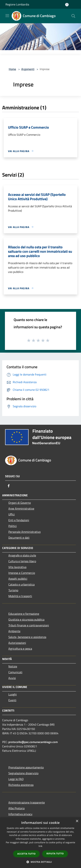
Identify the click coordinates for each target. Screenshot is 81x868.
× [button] (77, 821)
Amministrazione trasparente (27, 802)
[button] (41, 862)
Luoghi (13, 694)
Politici (13, 526)
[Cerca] (73, 16)
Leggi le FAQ (16, 779)
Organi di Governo (20, 503)
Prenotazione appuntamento (26, 767)
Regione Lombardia (17, 4)
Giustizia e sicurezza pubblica (26, 619)
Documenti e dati (19, 538)
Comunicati (15, 672)
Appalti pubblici (18, 579)
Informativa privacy (20, 814)
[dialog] (40, 843)
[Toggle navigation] (7, 16)
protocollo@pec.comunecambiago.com (33, 742)
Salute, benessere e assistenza (27, 637)
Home (12, 69)
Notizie (13, 666)
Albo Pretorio (16, 808)
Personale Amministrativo (24, 532)
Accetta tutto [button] (26, 854)
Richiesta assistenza (21, 785)
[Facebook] (9, 486)
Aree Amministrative (21, 508)
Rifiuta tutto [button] (55, 854)
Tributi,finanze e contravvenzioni (29, 625)
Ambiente (14, 631)
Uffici (12, 514)
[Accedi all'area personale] (67, 5)
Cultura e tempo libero (22, 561)
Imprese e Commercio (22, 573)
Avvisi (12, 678)
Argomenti (28, 69)
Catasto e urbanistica (21, 584)
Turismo (13, 590)
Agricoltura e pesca (20, 649)
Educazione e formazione (24, 614)
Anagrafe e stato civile (22, 555)
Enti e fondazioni (19, 520)
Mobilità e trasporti (20, 596)
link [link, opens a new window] (40, 846)
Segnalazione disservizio (23, 773)
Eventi (12, 700)
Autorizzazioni (17, 643)
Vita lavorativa (17, 567)
